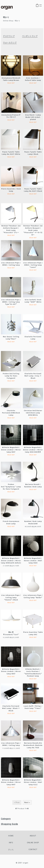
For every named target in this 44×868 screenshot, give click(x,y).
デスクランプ (9, 36)
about (33, 836)
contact (33, 849)
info (11, 843)
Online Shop (8, 21)
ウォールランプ (10, 43)
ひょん (11, 849)
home (11, 836)
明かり (18, 21)
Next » (27, 802)
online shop (33, 843)
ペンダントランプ (30, 36)
